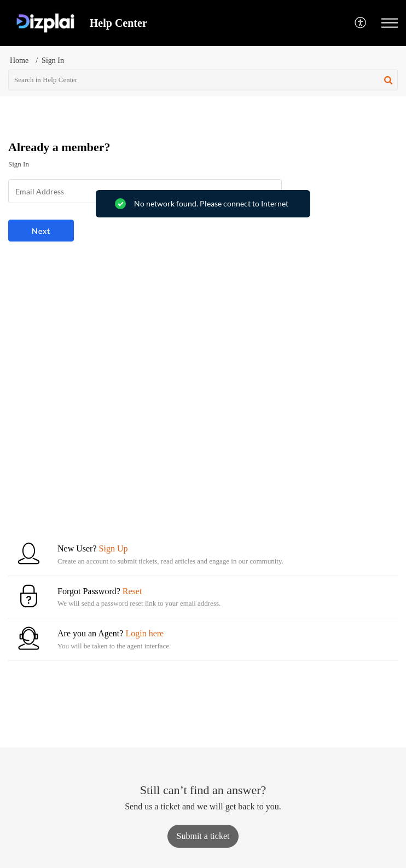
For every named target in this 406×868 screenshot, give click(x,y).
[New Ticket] (203, 836)
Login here (144, 633)
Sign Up (114, 548)
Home (19, 61)
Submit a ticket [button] (203, 836)
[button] (361, 23)
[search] (203, 80)
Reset (132, 591)
